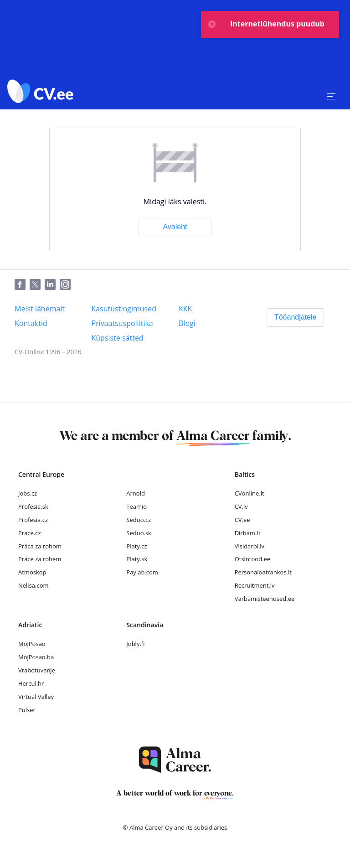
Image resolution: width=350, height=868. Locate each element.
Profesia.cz (33, 520)
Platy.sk (137, 559)
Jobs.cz (28, 493)
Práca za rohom (40, 546)
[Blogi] (187, 323)
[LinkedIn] (52, 285)
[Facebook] (22, 285)
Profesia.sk (33, 506)
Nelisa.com (33, 585)
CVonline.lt (250, 493)
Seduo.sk (139, 533)
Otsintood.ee (252, 559)
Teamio (136, 506)
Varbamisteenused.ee (265, 599)
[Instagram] (67, 285)
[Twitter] (37, 285)
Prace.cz (30, 533)
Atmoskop (32, 572)
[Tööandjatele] (296, 317)
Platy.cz (136, 546)
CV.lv (241, 506)
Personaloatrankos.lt (263, 572)
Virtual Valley (36, 697)
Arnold (136, 493)
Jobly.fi (135, 644)
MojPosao (32, 644)
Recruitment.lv (255, 585)
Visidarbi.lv (250, 546)
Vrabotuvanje (37, 670)
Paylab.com (142, 572)
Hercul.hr (31, 683)
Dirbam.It (248, 533)
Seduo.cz (139, 520)
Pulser (27, 710)
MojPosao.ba (36, 657)
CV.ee (242, 520)
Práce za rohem (40, 559)
